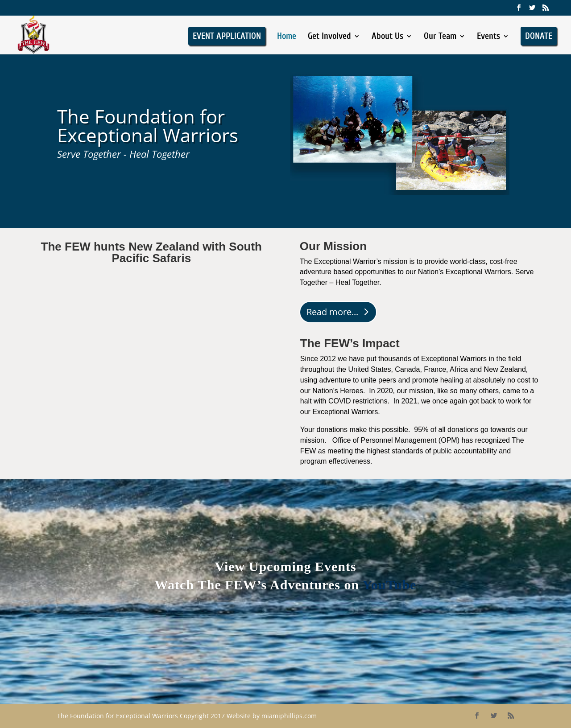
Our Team (440, 37)
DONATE (539, 36)
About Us (387, 37)
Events (488, 37)
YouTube (389, 585)
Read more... (332, 312)
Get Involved (329, 37)
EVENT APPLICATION (227, 36)
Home (287, 37)
